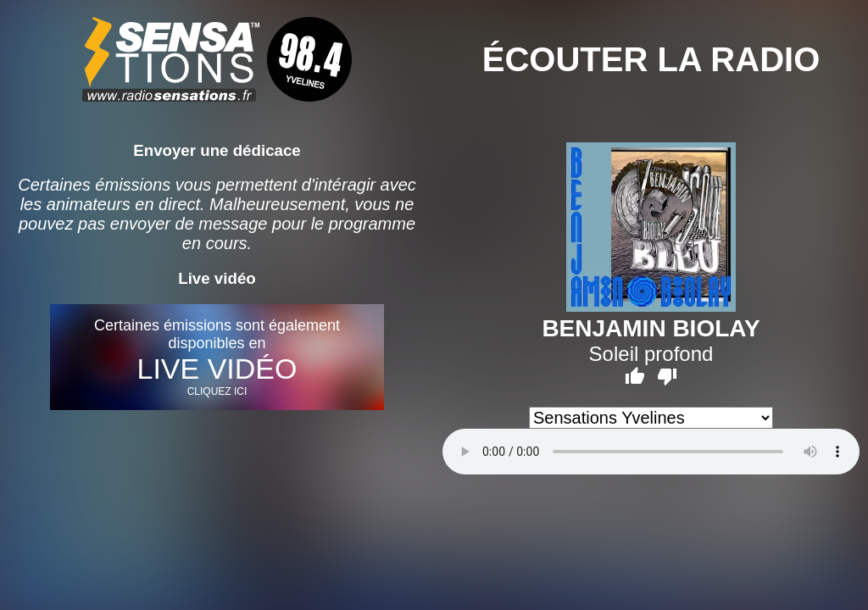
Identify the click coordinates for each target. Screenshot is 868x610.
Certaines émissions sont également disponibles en (217, 357)
